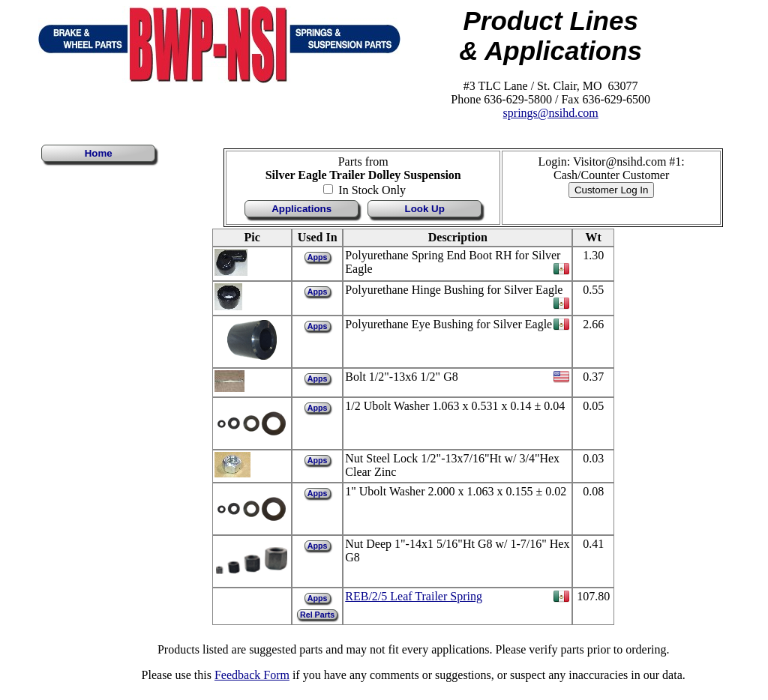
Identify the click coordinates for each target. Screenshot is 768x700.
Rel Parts (317, 615)
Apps (318, 257)
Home (99, 153)
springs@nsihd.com (551, 113)
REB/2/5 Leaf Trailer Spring (414, 596)
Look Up (425, 209)
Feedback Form (252, 675)
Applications (301, 209)
